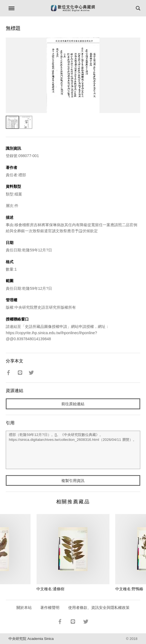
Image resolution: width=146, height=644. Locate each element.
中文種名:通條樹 (50, 589)
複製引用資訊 (73, 481)
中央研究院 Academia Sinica (31, 639)
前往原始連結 (73, 404)
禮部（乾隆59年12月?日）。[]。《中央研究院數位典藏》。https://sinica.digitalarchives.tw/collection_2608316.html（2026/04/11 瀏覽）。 (73, 450)
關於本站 (24, 608)
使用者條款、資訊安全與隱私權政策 (99, 608)
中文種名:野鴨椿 (129, 589)
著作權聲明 (50, 608)
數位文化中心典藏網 (73, 8)
